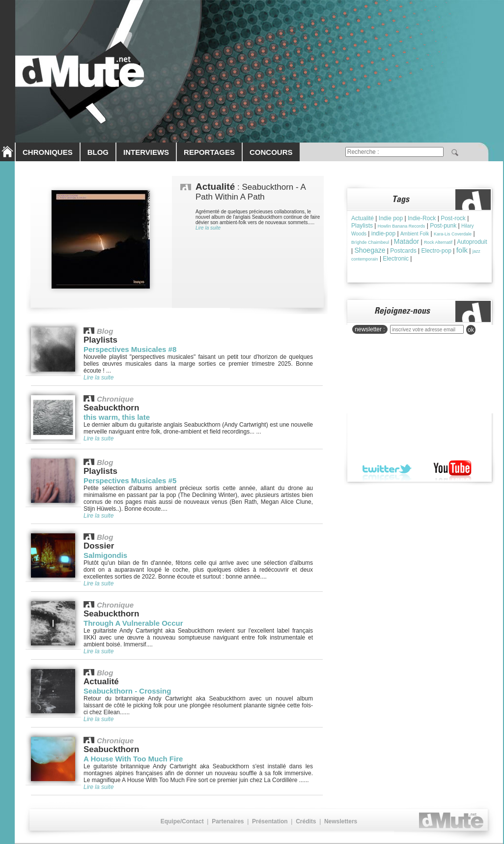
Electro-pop (436, 251)
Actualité (363, 218)
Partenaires (228, 821)
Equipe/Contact (182, 821)
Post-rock (453, 218)
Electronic (396, 259)
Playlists (362, 226)
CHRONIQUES (48, 152)
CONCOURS (271, 152)
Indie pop (391, 218)
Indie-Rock (422, 218)
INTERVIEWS (146, 152)
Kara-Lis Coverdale (453, 234)
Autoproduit (472, 242)
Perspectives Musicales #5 (130, 480)
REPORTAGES (209, 152)
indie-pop (383, 233)
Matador (406, 241)
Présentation (270, 821)
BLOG (98, 152)
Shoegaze (370, 250)
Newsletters (341, 821)
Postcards (403, 251)
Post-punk (443, 226)
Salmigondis (105, 555)
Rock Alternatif (438, 242)
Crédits (306, 821)
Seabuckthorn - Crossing (127, 691)
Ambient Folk (415, 234)
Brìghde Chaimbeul (370, 242)
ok (471, 330)
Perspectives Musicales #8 (130, 349)
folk (462, 250)
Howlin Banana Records (402, 226)
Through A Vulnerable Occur (133, 623)
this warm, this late (117, 417)
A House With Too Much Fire (133, 759)
